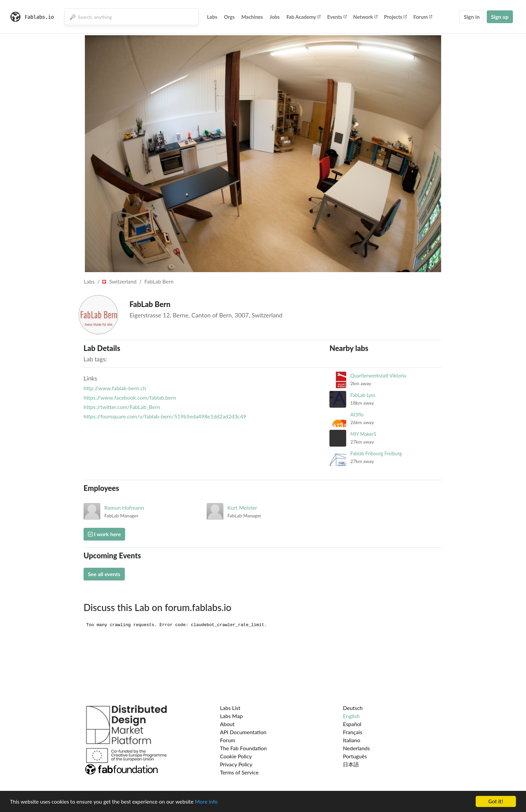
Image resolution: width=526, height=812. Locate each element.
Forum (423, 17)
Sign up (500, 17)
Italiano (352, 740)
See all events (104, 574)
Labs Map (231, 716)
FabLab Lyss (363, 395)
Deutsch (353, 708)
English (351, 716)
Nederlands (356, 748)
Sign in (471, 17)
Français (352, 732)
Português (355, 756)
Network (365, 17)
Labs (212, 17)
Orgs (229, 17)
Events (337, 17)
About (227, 724)
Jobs (275, 17)
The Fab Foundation (244, 748)
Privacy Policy (236, 764)
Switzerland (119, 281)
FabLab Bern (159, 281)
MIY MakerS (363, 434)
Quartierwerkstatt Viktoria (378, 376)
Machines (252, 17)
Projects (395, 17)
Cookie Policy (236, 756)
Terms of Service (239, 772)
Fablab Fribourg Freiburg (376, 453)
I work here (104, 534)
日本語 (351, 764)
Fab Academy (304, 17)
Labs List (230, 708)
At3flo (357, 415)
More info (206, 802)
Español (352, 724)
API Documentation (243, 732)
